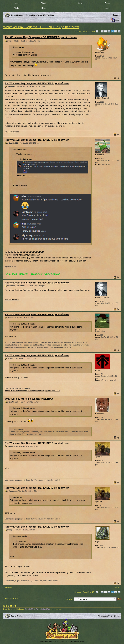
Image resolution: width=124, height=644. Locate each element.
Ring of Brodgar (17, 616)
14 (109, 31)
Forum (107, 3)
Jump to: (69, 599)
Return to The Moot (13, 598)
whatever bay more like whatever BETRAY (29, 399)
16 (116, 31)
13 (106, 31)
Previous (9, 587)
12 (102, 31)
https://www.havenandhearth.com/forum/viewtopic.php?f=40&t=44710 (32, 391)
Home (17, 3)
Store (81, 3)
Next (117, 587)
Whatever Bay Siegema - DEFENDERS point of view (41, 27)
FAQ (117, 20)
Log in (107, 8)
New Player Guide (12, 132)
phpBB (52, 641)
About (43, 3)
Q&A (43, 8)
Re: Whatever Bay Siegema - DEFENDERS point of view (41, 37)
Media (17, 8)
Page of (88, 31)
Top (118, 78)
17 (119, 31)
